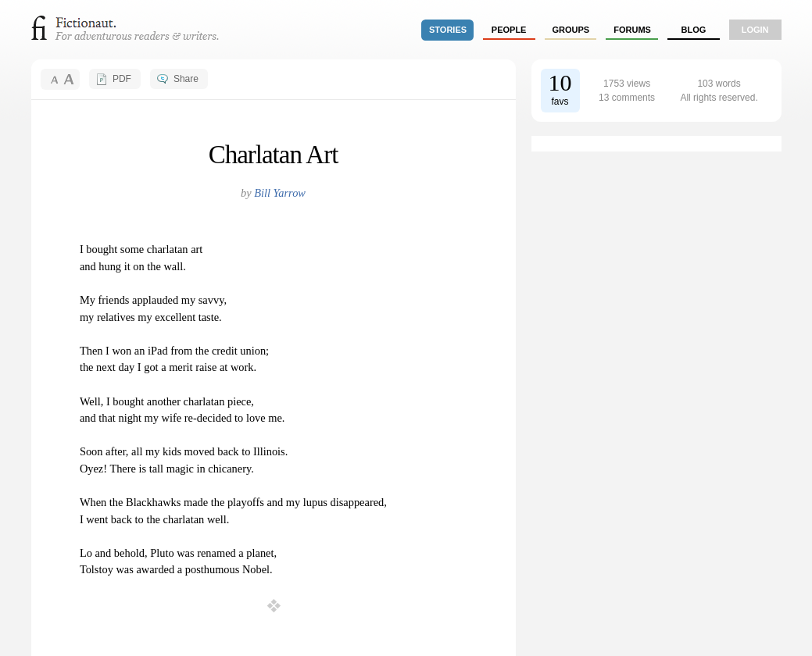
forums (632, 30)
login (755, 30)
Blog (693, 30)
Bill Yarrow (280, 193)
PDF (122, 79)
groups (571, 30)
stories (448, 30)
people (509, 30)
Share (186, 79)
